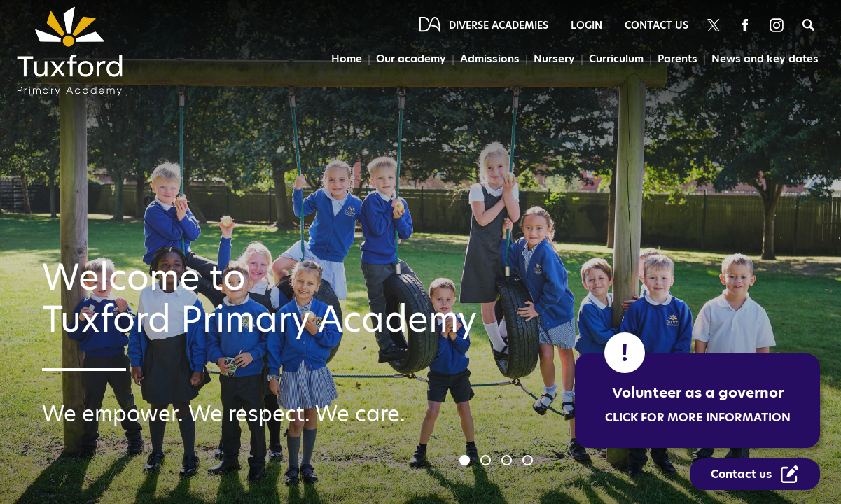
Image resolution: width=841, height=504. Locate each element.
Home (347, 58)
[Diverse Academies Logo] (74, 51)
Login (586, 25)
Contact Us (656, 25)
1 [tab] (466, 462)
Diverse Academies (499, 25)
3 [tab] (508, 462)
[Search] (808, 25)
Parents (677, 58)
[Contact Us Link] (755, 474)
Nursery (554, 58)
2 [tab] (487, 462)
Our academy (411, 58)
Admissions (490, 58)
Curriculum (616, 58)
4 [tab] (529, 462)
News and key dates (765, 58)
